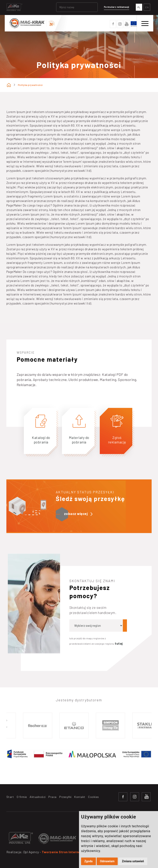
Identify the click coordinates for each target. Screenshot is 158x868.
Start (10, 797)
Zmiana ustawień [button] (133, 861)
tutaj (119, 643)
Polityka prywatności (30, 85)
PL (139, 7)
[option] (38, 725)
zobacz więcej (78, 514)
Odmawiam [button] (107, 861)
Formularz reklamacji (117, 7)
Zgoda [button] (88, 861)
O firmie (22, 797)
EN (147, 7)
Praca (52, 797)
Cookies (94, 797)
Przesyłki (65, 797)
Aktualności (38, 797)
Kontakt (80, 797)
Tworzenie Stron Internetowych (67, 852)
